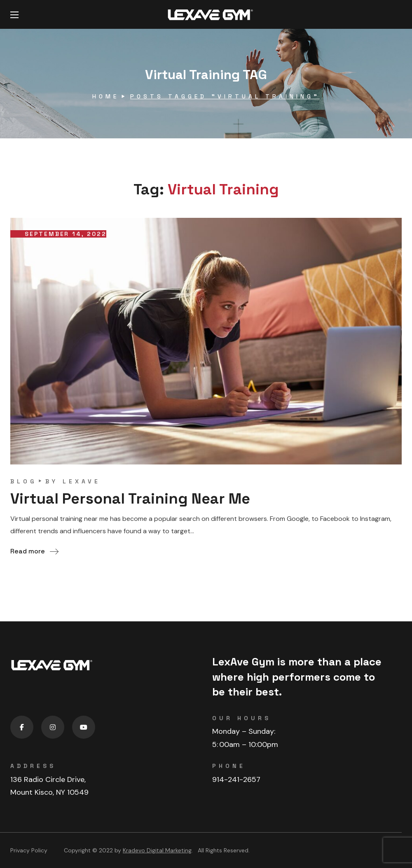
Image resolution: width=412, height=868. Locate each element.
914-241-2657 (236, 779)
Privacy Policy (29, 850)
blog (23, 481)
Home (106, 96)
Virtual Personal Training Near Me (130, 499)
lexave (82, 481)
